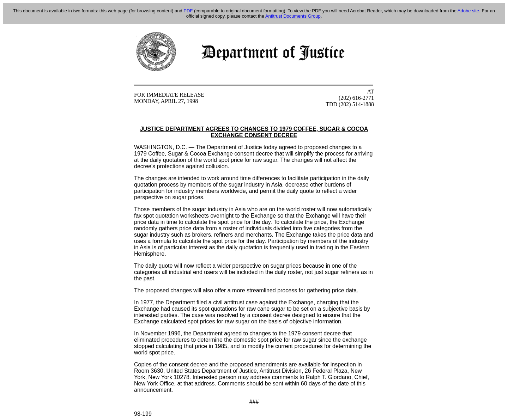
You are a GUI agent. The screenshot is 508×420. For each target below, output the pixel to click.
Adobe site (468, 11)
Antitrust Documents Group (293, 16)
